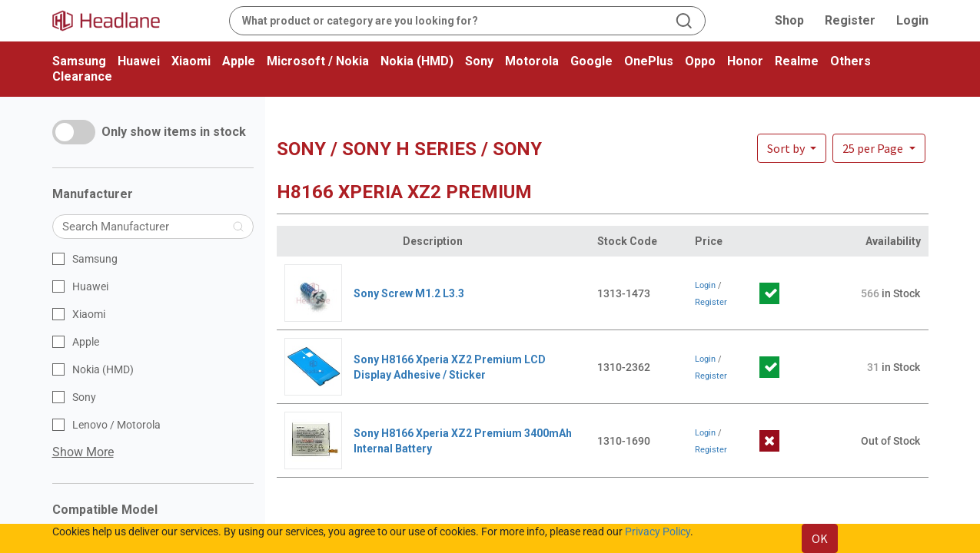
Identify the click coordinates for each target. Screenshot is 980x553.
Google (591, 61)
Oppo (700, 61)
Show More (83, 452)
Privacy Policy (658, 531)
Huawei (139, 61)
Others (850, 61)
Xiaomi (191, 61)
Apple (239, 61)
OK (820, 538)
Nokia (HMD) (417, 61)
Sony (479, 61)
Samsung (79, 61)
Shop (789, 20)
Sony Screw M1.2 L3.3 (409, 293)
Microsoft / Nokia (318, 61)
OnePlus (649, 61)
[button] (879, 148)
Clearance (82, 76)
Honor (745, 61)
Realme (797, 61)
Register (850, 20)
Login (912, 20)
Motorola (532, 61)
